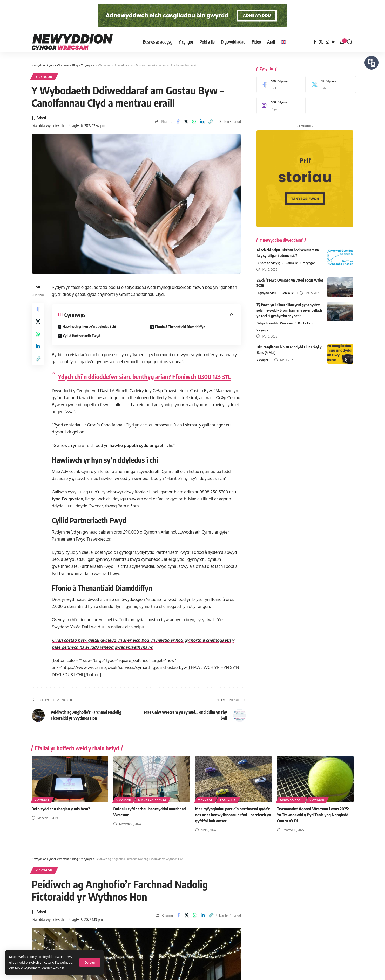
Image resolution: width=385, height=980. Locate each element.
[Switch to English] (283, 42)
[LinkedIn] (334, 42)
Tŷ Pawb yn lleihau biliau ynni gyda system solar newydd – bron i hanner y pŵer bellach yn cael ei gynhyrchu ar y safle (289, 306)
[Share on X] (186, 122)
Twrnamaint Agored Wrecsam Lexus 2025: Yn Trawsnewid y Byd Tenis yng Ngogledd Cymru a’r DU (313, 815)
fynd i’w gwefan (68, 499)
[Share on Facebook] (178, 122)
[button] (90, 962)
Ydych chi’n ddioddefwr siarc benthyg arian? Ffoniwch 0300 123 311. (144, 376)
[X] (321, 42)
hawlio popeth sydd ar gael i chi (141, 445)
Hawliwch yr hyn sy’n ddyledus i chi (89, 327)
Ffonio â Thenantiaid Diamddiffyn (180, 327)
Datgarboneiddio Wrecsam (275, 319)
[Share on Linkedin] (202, 122)
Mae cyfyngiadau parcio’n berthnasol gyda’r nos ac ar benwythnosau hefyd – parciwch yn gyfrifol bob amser (233, 815)
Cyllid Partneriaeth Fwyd (82, 336)
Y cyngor (44, 77)
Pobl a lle (292, 259)
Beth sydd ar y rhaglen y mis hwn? (61, 809)
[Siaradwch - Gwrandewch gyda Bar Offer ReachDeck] (372, 63)
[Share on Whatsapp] (194, 122)
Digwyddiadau (266, 289)
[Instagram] (327, 42)
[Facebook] (315, 42)
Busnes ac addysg (268, 259)
